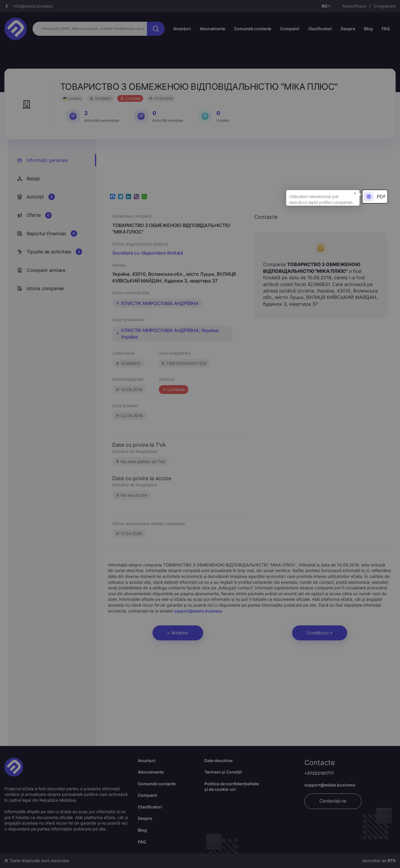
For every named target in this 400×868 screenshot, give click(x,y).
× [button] (355, 193)
